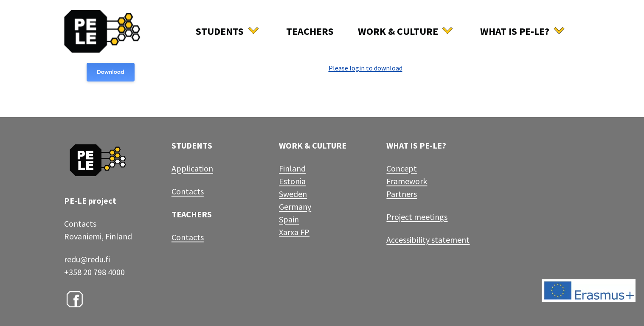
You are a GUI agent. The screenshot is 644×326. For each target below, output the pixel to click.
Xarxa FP (294, 232)
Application (192, 168)
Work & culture (398, 31)
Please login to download (366, 68)
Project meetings (417, 217)
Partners (402, 194)
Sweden (293, 194)
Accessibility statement (428, 240)
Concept (402, 168)
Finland (292, 168)
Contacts (188, 191)
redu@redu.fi (87, 259)
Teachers (310, 31)
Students (220, 31)
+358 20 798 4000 (94, 272)
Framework (407, 181)
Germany (295, 207)
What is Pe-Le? (515, 31)
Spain (289, 219)
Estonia (292, 181)
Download (111, 72)
